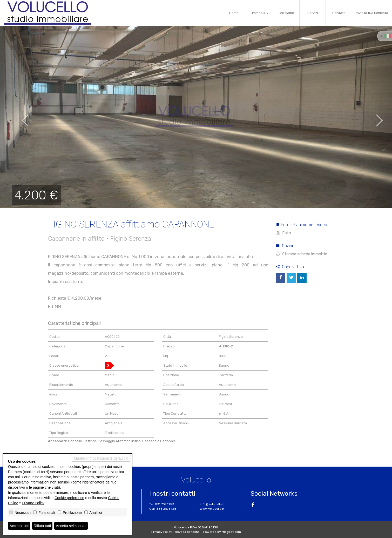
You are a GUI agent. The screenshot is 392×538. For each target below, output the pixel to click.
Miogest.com (231, 532)
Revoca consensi (188, 532)
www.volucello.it (212, 509)
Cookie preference (69, 498)
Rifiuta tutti (42, 526)
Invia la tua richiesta (372, 13)
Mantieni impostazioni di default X (101, 458)
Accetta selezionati (71, 526)
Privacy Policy (162, 532)
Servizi (313, 13)
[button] (20, 117)
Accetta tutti (19, 526)
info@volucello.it (212, 504)
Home (234, 13)
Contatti (339, 13)
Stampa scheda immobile (302, 254)
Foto (283, 233)
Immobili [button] (260, 13)
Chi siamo (286, 13)
